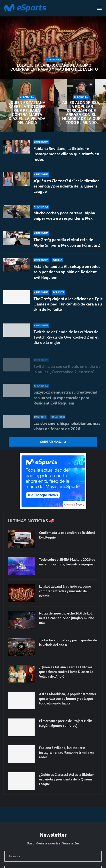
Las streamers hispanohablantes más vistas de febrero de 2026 (67, 426)
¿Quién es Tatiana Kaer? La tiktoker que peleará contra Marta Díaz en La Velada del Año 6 (27, 113)
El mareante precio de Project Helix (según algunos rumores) (65, 723)
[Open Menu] (99, 8)
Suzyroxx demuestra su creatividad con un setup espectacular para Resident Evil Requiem (65, 400)
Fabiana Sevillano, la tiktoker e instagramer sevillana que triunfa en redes (66, 154)
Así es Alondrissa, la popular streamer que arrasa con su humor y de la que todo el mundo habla (81, 113)
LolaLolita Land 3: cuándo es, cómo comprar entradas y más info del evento (54, 67)
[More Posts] (53, 442)
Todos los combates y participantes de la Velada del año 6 (68, 643)
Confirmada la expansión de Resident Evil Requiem (67, 535)
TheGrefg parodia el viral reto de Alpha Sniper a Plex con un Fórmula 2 (67, 244)
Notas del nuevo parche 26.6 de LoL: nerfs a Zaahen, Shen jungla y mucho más (67, 618)
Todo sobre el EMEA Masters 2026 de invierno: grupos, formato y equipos (67, 562)
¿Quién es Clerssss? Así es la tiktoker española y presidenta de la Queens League (66, 186)
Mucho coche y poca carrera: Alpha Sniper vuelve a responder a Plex (64, 216)
